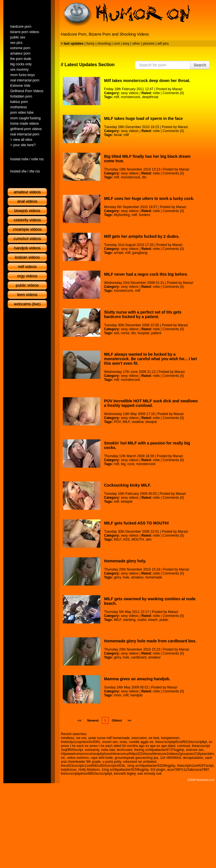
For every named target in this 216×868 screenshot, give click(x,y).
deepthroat (150, 97)
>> (129, 720)
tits (144, 177)
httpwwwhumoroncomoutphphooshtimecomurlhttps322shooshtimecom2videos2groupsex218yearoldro (137, 754)
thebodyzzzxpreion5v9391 (80, 742)
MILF (126, 422)
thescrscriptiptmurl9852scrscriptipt (86, 774)
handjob (136, 695)
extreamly (92, 750)
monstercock (131, 97)
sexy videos (130, 93)
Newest (93, 720)
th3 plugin (158, 770)
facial (118, 135)
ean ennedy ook (149, 774)
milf (116, 97)
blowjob (151, 422)
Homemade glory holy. (125, 561)
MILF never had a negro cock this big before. (146, 274)
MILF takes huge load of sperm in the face (143, 118)
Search (200, 65)
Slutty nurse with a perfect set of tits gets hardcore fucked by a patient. (143, 314)
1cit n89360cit (170, 758)
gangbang (140, 253)
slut (116, 333)
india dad (108, 750)
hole (126, 577)
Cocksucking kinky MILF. (128, 485)
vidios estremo (78, 758)
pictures (149, 44)
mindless (67, 738)
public (164, 620)
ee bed (154, 738)
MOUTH (138, 539)
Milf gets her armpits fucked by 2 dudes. (142, 236)
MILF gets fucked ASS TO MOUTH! (136, 523)
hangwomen (170, 738)
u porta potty (112, 762)
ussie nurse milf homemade (109, 738)
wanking (129, 620)
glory (117, 577)
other (136, 44)
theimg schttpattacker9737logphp (159, 750)
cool (117, 44)
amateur (137, 577)
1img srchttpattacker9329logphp (151, 766)
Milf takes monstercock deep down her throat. (147, 81)
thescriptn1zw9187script (196, 766)
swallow (138, 422)
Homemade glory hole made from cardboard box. (150, 641)
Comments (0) (173, 93)
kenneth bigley (125, 774)
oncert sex (110, 742)
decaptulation (193, 758)
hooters (144, 215)
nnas (123, 742)
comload (184, 746)
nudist (142, 620)
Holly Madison (89, 770)
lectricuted (125, 750)
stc (63, 758)
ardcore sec (195, 750)
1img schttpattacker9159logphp (125, 770)
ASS (126, 539)
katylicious (69, 770)
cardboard (139, 657)
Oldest (117, 720)
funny (90, 44)
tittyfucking (122, 215)
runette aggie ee (141, 742)
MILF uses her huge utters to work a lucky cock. (149, 198)
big (123, 464)
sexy (126, 44)
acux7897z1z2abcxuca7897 (188, 770)
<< (80, 720)
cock (131, 464)
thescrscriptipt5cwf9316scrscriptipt (181, 742)
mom (117, 695)
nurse (125, 333)
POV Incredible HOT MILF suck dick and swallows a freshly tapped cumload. (151, 403)
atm (149, 539)
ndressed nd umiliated (140, 762)
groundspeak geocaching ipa (136, 758)
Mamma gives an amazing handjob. (137, 679)
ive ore (81, 738)
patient (156, 333)
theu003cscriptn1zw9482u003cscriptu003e (93, 766)
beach (153, 620)
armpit (118, 253)
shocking (104, 44)
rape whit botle (102, 758)
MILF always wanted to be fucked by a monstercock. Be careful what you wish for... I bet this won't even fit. (150, 359)
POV (117, 422)
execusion (139, 738)
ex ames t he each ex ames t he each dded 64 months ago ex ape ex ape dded (137, 744)
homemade (154, 577)
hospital (143, 333)
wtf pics (163, 44)
